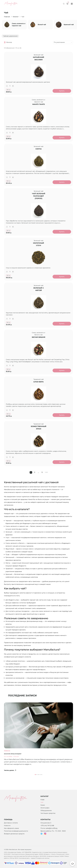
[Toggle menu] (72, 4)
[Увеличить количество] (13, 86)
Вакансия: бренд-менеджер (13, 764)
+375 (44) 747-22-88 (47, 829)
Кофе (42, 803)
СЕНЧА (39, 152)
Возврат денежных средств (14, 837)
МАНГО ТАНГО (39, 106)
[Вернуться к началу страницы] (72, 863)
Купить (61, 91)
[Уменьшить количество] (7, 86)
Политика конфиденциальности (16, 835)
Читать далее (10, 780)
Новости (7, 829)
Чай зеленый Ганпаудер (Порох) (39, 200)
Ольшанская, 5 (46, 826)
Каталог (16, 17)
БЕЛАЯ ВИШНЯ (39, 344)
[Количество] (10, 86)
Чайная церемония (10, 36)
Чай (42, 806)
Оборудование (46, 814)
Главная (7, 17)
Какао (43, 809)
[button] (35, 784)
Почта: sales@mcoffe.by (49, 832)
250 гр (9, 90)
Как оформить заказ (11, 832)
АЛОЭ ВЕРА (38, 390)
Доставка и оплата (11, 826)
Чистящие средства (48, 817)
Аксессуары (45, 811)
